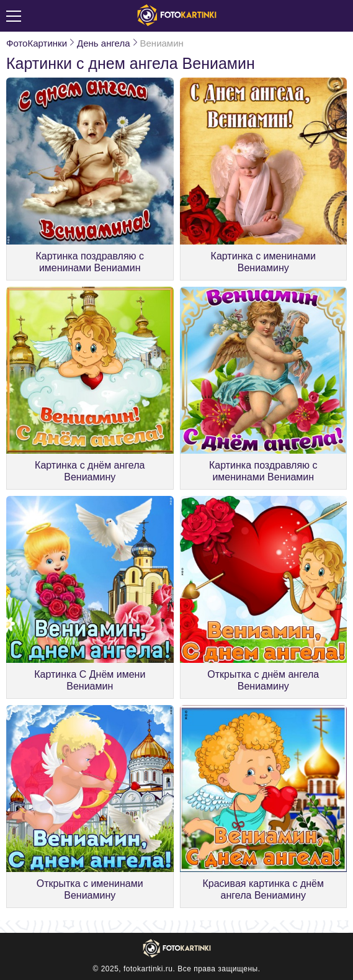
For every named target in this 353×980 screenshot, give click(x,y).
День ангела (103, 43)
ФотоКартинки (37, 43)
